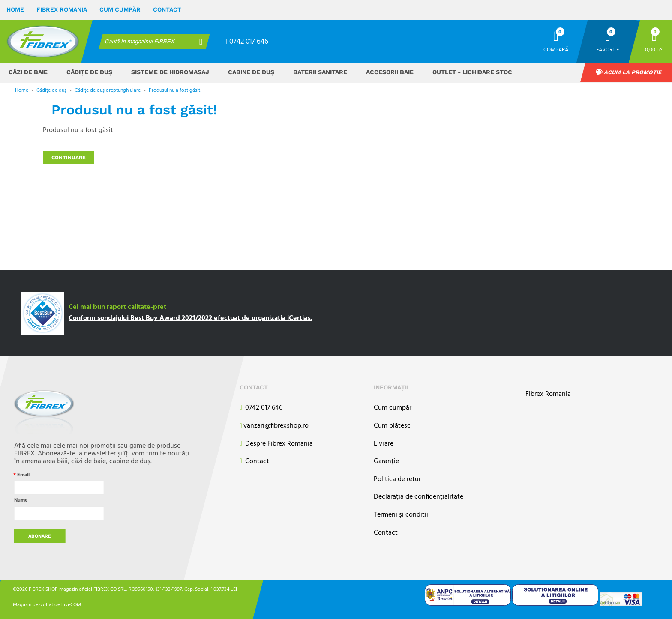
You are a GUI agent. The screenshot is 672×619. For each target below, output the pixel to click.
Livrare (384, 444)
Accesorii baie (390, 72)
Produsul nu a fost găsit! (175, 90)
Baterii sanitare (320, 72)
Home (15, 9)
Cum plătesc (392, 426)
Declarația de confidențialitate (418, 497)
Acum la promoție (629, 72)
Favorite (608, 49)
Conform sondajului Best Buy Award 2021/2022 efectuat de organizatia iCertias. (190, 318)
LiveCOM (71, 604)
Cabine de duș (251, 72)
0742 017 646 (246, 42)
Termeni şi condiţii (401, 515)
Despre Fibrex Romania (276, 444)
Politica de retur (397, 480)
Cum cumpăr (120, 9)
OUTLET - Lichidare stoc (472, 72)
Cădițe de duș (89, 72)
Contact (167, 9)
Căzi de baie (28, 72)
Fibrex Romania (62, 9)
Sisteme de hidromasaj (170, 72)
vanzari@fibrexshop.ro (274, 426)
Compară (556, 49)
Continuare (69, 158)
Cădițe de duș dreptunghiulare (108, 90)
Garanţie (386, 462)
